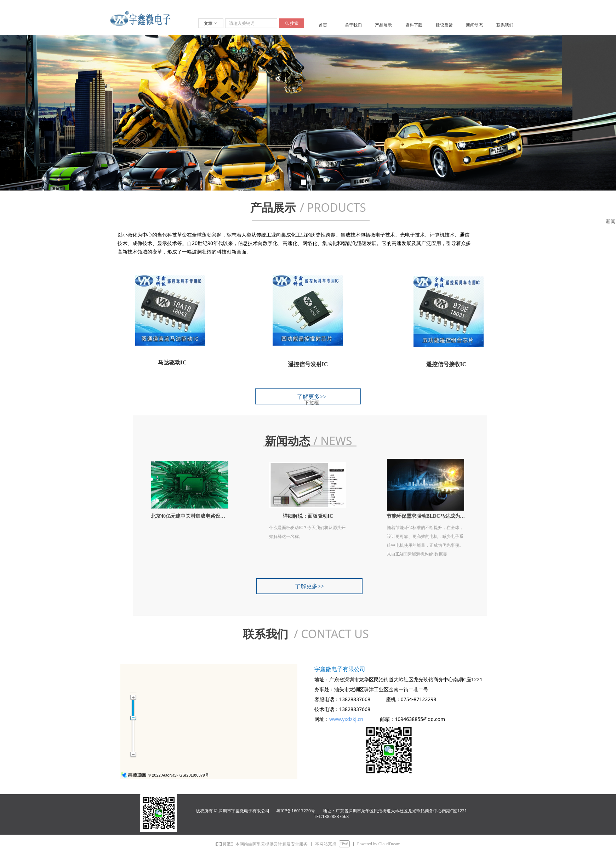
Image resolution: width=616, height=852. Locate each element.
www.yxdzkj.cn (346, 719)
